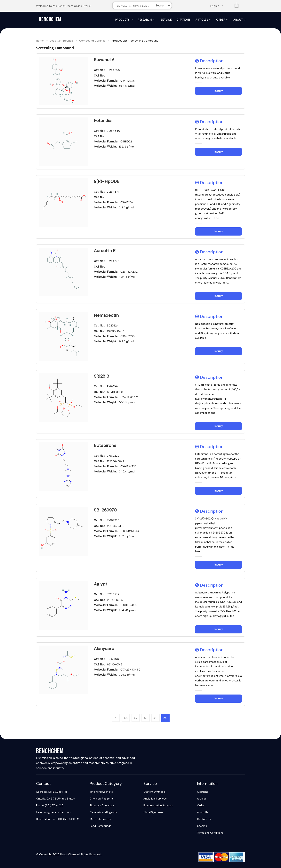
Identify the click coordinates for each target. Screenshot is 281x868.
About (238, 20)
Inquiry (219, 91)
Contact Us (204, 819)
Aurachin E (105, 251)
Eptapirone (105, 445)
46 (126, 718)
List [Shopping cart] (237, 6)
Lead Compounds (61, 41)
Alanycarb (104, 649)
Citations (184, 20)
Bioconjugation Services (158, 805)
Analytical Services (155, 799)
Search (160, 5)
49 (155, 718)
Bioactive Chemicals (102, 805)
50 (165, 718)
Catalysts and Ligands (103, 812)
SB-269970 (105, 510)
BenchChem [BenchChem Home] (50, 19)
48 (146, 718)
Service (166, 20)
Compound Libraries (92, 41)
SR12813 (101, 376)
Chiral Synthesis (153, 812)
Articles (202, 20)
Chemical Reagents (102, 799)
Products (123, 20)
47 (136, 718)
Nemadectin (106, 315)
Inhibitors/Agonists (101, 792)
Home (40, 41)
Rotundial (103, 121)
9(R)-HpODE (107, 181)
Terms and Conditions (210, 833)
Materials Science (101, 819)
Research (145, 20)
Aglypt (100, 584)
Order (221, 20)
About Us (203, 812)
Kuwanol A (104, 60)
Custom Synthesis (154, 792)
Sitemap (202, 826)
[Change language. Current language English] (218, 6)
